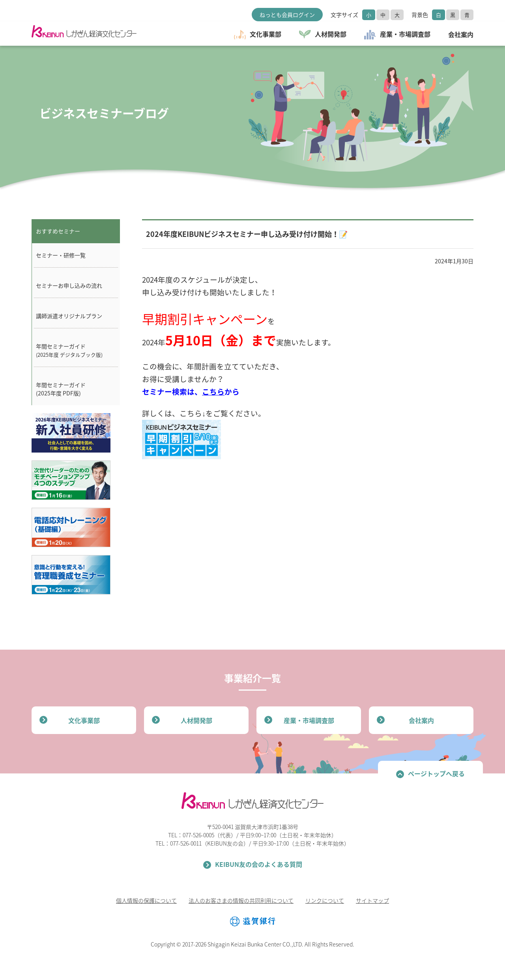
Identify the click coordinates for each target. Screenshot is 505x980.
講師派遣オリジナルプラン (69, 316)
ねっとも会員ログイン (287, 15)
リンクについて (325, 900)
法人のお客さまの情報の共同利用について (241, 900)
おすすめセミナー (58, 231)
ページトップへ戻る (436, 773)
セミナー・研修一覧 (61, 255)
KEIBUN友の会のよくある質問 (259, 864)
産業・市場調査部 (309, 720)
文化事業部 (84, 720)
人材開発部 (196, 720)
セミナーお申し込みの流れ (69, 285)
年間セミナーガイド (69, 350)
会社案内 (421, 720)
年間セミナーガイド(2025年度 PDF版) (61, 389)
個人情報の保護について (146, 900)
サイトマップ (372, 900)
